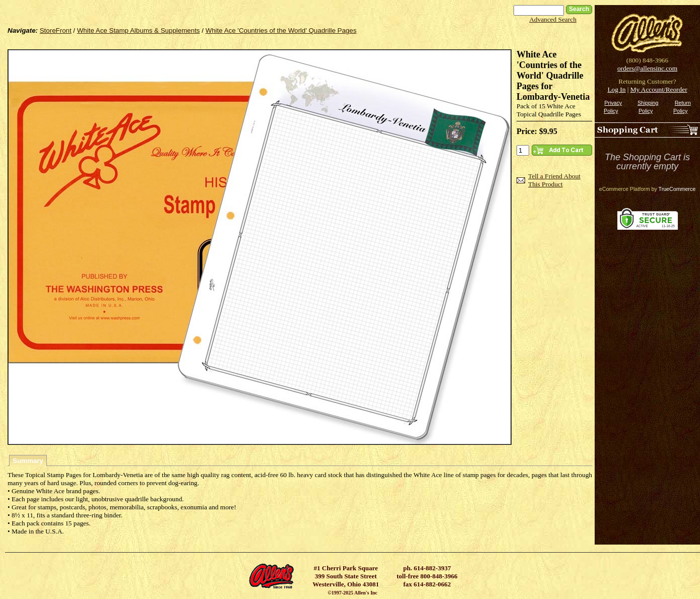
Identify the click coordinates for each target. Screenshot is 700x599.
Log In (616, 89)
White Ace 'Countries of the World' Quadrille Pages (281, 30)
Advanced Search (553, 19)
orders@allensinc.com (647, 68)
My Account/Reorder (659, 89)
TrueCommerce (677, 189)
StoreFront (56, 30)
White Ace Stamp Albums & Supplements (139, 30)
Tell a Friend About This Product (554, 180)
